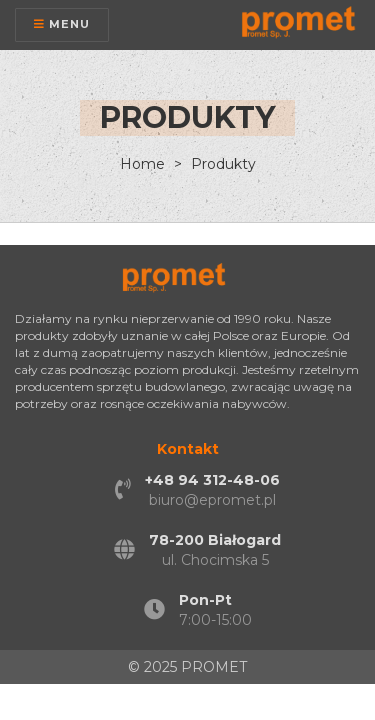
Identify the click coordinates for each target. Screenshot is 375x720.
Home (142, 164)
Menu (62, 24)
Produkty (221, 164)
